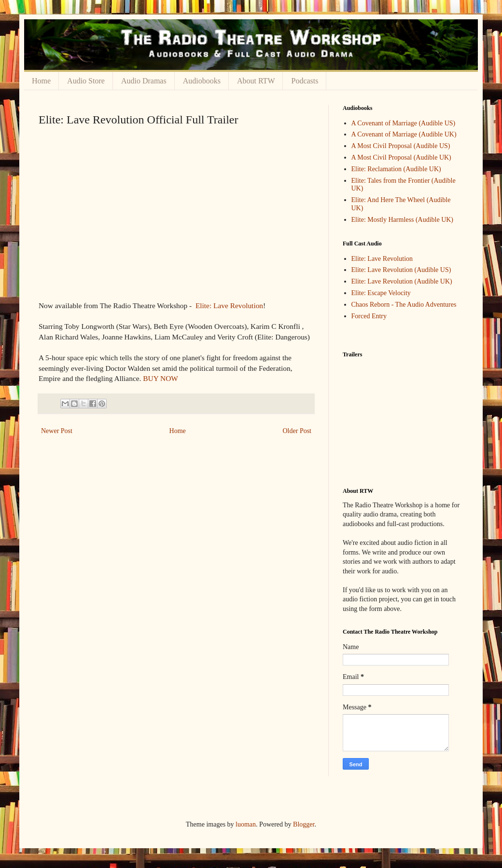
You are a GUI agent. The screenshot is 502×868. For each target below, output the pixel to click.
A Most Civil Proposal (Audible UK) (401, 157)
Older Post (297, 431)
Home (41, 81)
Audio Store (86, 81)
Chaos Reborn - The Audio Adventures (404, 305)
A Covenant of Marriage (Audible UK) (404, 134)
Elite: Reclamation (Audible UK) (396, 169)
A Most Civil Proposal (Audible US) (401, 146)
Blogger (304, 824)
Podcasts (305, 81)
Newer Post (57, 431)
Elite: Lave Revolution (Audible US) (401, 270)
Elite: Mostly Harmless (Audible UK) (403, 220)
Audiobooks (202, 81)
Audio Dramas (144, 81)
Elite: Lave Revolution (229, 305)
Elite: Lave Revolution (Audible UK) (402, 281)
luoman (246, 824)
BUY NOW (160, 378)
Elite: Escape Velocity (381, 293)
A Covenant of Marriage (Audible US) (404, 123)
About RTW (256, 81)
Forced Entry (369, 316)
